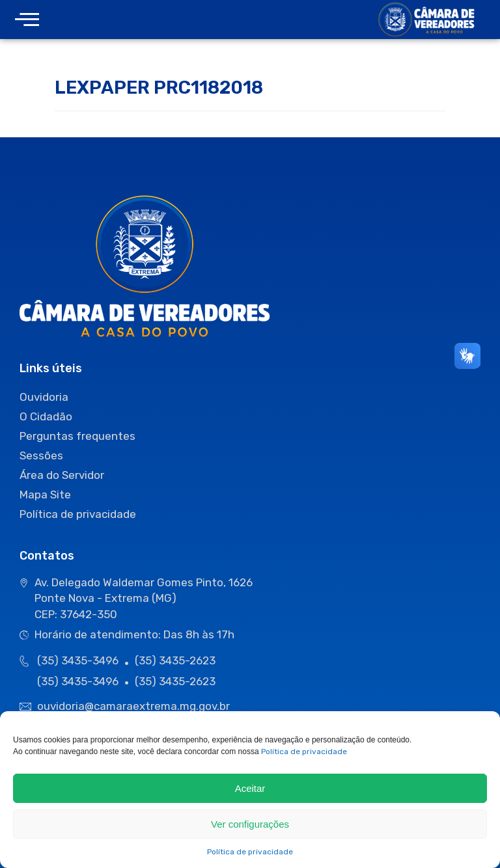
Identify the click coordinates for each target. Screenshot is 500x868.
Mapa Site (45, 495)
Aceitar (250, 788)
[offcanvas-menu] (27, 20)
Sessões (41, 455)
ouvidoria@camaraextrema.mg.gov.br (135, 706)
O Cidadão (46, 416)
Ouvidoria (44, 397)
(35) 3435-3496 (78, 660)
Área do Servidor (62, 475)
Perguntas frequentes (77, 436)
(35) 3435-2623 (175, 660)
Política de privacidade (304, 752)
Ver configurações (250, 824)
